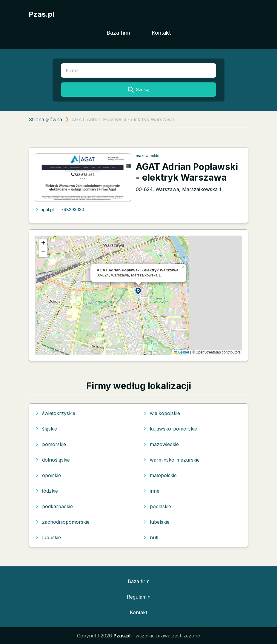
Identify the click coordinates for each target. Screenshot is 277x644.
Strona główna (45, 119)
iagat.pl (44, 209)
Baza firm (118, 33)
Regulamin (139, 597)
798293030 (73, 209)
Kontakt (161, 33)
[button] (138, 291)
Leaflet (181, 352)
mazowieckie (148, 156)
